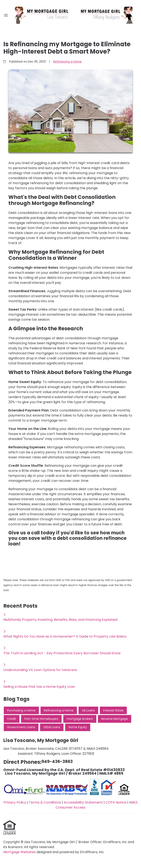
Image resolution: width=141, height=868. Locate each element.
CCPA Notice (116, 802)
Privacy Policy (15, 802)
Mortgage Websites (20, 852)
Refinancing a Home (67, 62)
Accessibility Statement (83, 802)
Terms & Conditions (45, 802)
